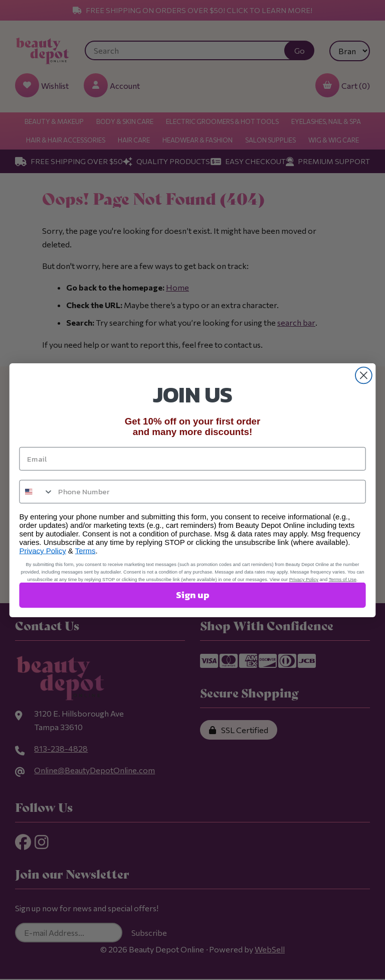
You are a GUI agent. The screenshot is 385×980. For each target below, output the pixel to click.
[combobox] (36, 492)
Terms (85, 550)
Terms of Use (343, 579)
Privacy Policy (42, 550)
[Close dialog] (364, 375)
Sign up (192, 595)
